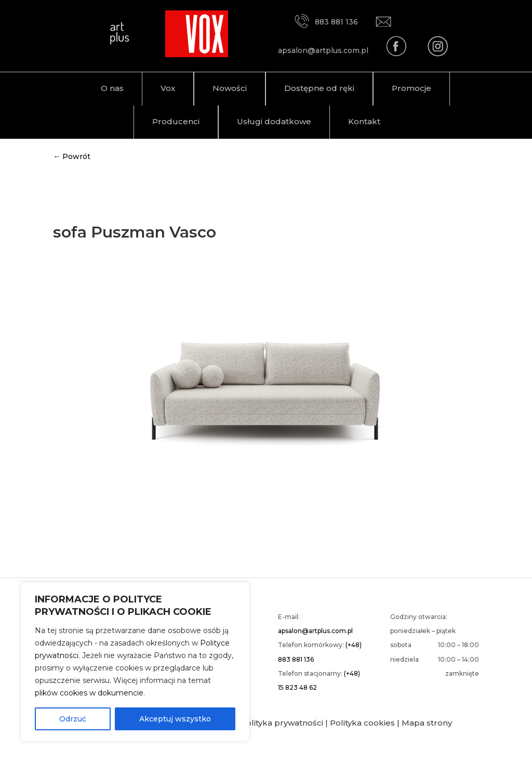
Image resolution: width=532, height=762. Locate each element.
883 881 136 (326, 22)
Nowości (230, 88)
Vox (168, 88)
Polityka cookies (362, 723)
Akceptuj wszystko (175, 719)
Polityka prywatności (282, 723)
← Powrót (72, 156)
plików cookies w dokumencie (89, 693)
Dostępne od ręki (319, 88)
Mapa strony (427, 723)
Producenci (176, 121)
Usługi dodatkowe (274, 121)
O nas (112, 88)
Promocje (411, 88)
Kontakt (364, 121)
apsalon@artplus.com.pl (315, 631)
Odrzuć (73, 719)
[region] (135, 662)
